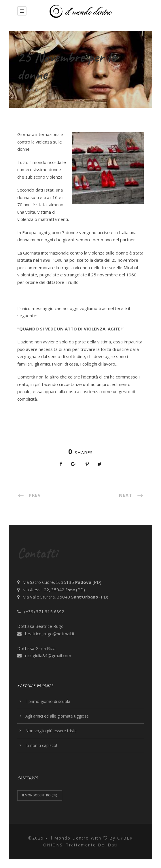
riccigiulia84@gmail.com (48, 655)
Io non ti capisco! (41, 745)
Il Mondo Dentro (69, 838)
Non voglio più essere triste (51, 731)
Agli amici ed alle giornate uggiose (57, 716)
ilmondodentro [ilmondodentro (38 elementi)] (40, 795)
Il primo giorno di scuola (48, 701)
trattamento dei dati (92, 845)
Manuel (34, 90)
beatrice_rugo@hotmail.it (50, 634)
